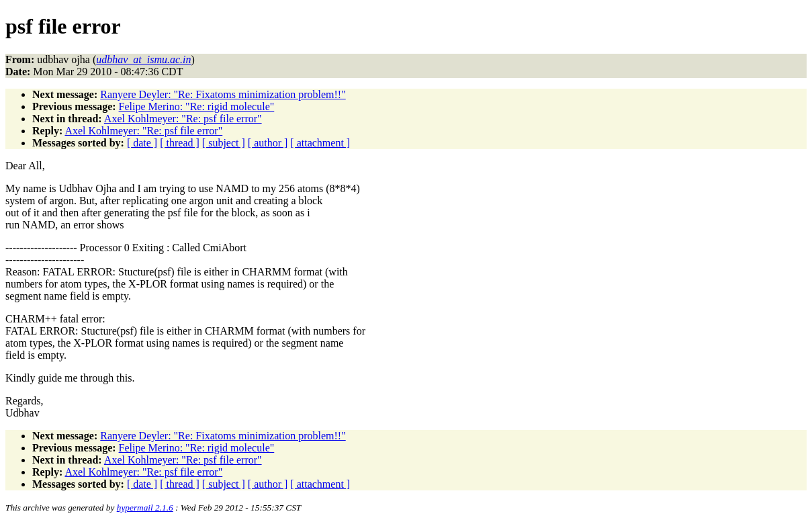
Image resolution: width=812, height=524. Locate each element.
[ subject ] (224, 143)
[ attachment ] (320, 143)
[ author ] (268, 143)
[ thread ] (180, 143)
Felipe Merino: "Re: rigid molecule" (197, 106)
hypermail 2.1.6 (145, 508)
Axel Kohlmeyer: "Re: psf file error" (183, 119)
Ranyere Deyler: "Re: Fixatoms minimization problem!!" (223, 94)
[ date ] (142, 143)
